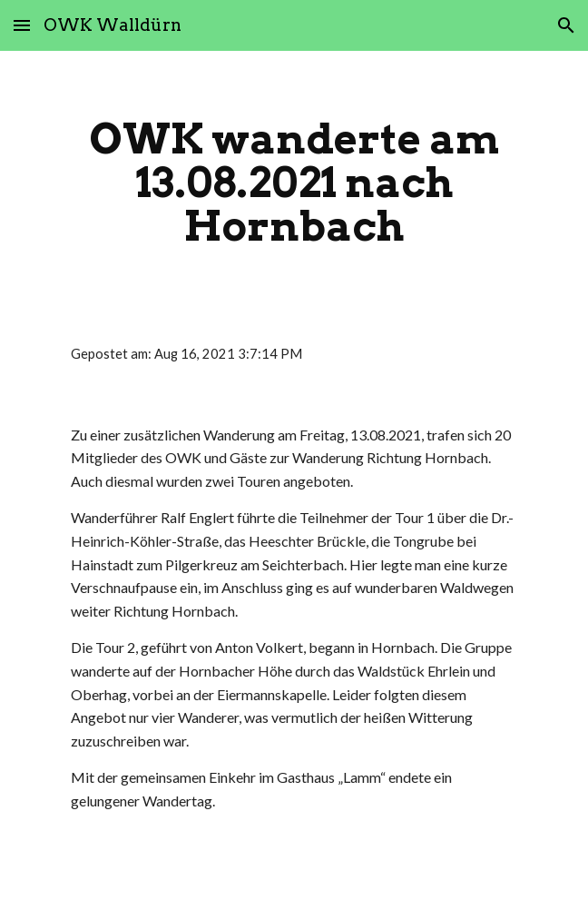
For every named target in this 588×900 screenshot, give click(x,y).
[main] (294, 183)
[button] (22, 25)
